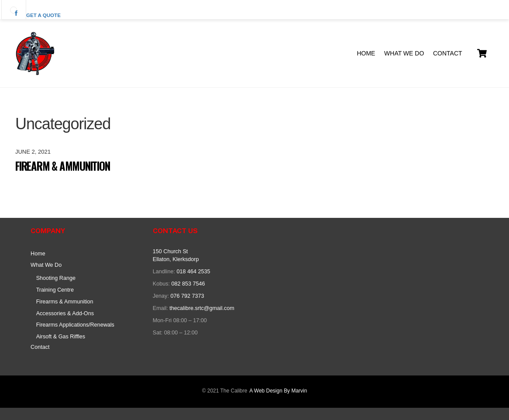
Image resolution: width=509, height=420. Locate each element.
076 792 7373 (187, 296)
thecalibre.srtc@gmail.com (202, 308)
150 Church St (170, 251)
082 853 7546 (188, 284)
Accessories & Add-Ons (65, 313)
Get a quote (43, 15)
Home (366, 53)
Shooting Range (56, 278)
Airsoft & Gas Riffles (61, 337)
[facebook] (14, 10)
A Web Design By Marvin (278, 391)
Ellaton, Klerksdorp (176, 259)
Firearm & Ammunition (63, 166)
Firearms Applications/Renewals (75, 325)
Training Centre (55, 290)
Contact (448, 53)
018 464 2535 (193, 272)
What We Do (404, 53)
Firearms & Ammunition (65, 302)
